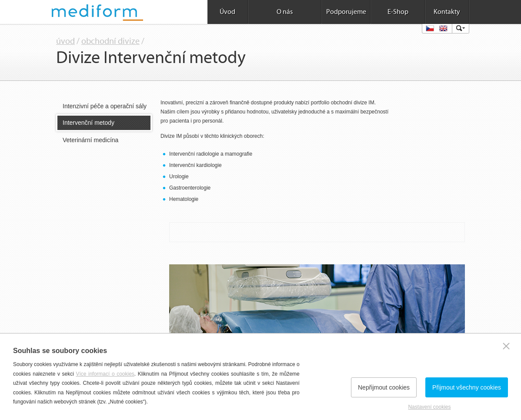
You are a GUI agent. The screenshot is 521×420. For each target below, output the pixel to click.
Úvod (227, 12)
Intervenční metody (89, 123)
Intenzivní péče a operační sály (105, 106)
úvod (65, 41)
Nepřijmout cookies (384, 387)
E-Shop (398, 12)
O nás (285, 12)
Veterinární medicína (90, 140)
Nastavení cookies (429, 407)
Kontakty (447, 12)
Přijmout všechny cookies (467, 387)
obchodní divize (110, 41)
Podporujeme (346, 12)
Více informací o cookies (105, 374)
